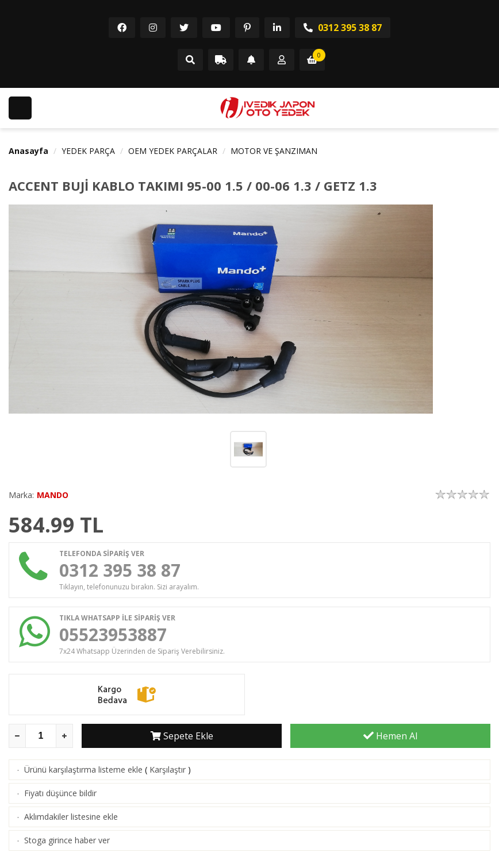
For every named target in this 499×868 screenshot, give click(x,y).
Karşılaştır (168, 769)
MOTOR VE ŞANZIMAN (274, 151)
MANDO (53, 495)
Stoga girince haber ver (67, 840)
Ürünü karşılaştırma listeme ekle (83, 769)
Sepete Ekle (182, 736)
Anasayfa (28, 151)
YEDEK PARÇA (88, 151)
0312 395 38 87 (343, 28)
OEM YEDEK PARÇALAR (173, 151)
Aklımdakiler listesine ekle (71, 817)
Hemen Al (390, 736)
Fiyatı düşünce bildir (60, 793)
